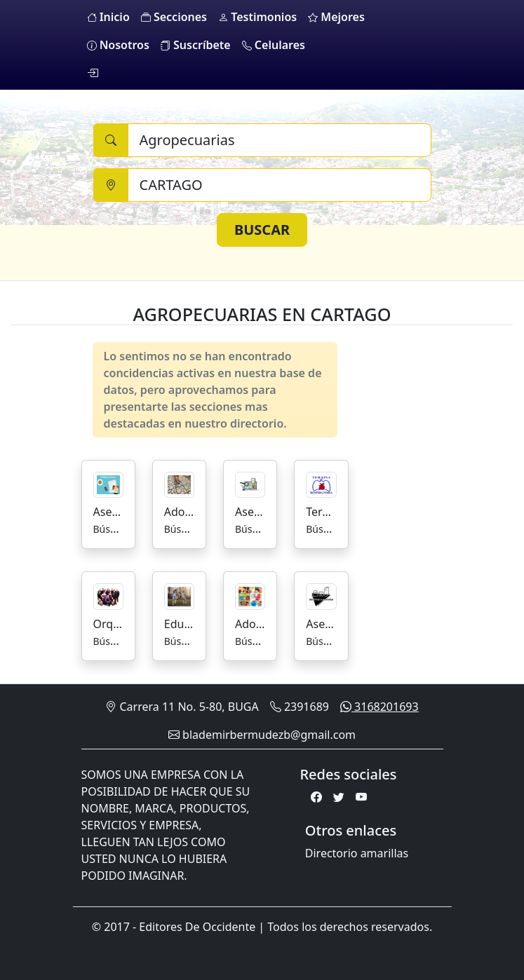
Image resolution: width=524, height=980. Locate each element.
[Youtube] (361, 797)
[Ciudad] (280, 185)
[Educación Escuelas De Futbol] (179, 595)
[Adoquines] (179, 484)
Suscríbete (196, 45)
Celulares (274, 45)
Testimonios (257, 17)
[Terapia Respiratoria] (321, 484)
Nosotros (118, 45)
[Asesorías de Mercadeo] (250, 484)
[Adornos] (250, 595)
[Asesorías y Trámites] (108, 484)
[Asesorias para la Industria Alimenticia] (321, 595)
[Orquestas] (108, 595)
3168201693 (379, 707)
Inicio (108, 17)
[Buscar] (280, 140)
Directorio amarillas (357, 853)
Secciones (174, 17)
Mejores (336, 17)
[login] (93, 73)
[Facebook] (316, 797)
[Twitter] (339, 797)
